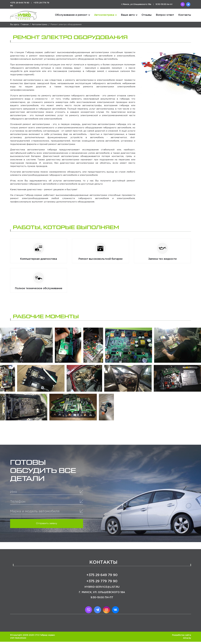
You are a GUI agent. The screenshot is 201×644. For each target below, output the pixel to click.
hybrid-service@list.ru (102, 589)
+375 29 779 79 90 (102, 584)
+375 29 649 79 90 (20, 3)
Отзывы (147, 15)
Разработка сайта (182, 637)
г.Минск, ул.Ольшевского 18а (136, 4)
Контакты (185, 15)
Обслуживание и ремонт (71, 15)
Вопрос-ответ (165, 15)
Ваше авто (128, 15)
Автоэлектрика (104, 15)
